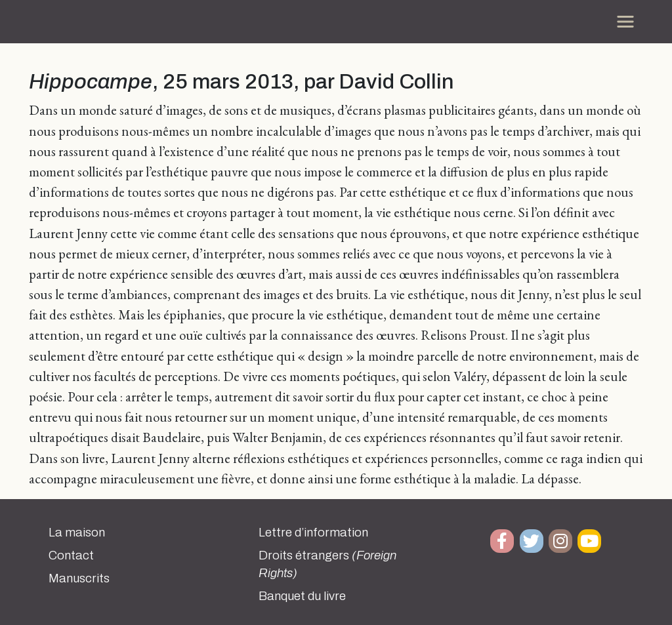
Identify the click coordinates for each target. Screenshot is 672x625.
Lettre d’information (313, 533)
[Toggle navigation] (625, 22)
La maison (77, 533)
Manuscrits (79, 578)
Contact (71, 555)
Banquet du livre (302, 596)
